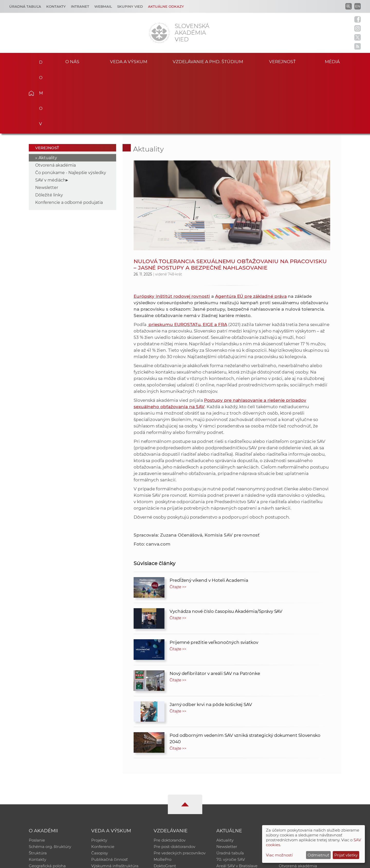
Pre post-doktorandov (174, 783)
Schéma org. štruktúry (50, 783)
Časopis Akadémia (297, 797)
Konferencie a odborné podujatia (69, 139)
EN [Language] (358, 6)
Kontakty (56, 6)
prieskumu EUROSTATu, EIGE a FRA (187, 261)
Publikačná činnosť (109, 797)
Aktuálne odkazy (166, 6)
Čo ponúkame (230, 810)
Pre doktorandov (170, 777)
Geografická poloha (47, 803)
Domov (39, 61)
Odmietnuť (318, 855)
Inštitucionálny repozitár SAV (306, 777)
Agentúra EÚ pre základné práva (251, 233)
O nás (72, 61)
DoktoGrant (165, 803)
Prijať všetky (346, 855)
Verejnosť (282, 61)
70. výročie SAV (231, 797)
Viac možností (279, 855)
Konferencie (103, 783)
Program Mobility (170, 810)
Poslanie (37, 777)
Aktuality (48, 94)
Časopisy (100, 790)
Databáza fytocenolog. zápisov (308, 790)
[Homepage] (159, 33)
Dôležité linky (49, 131)
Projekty (99, 777)
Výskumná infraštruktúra (115, 803)
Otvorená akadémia (55, 102)
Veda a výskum (129, 61)
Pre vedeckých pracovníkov (180, 790)
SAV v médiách (50, 116)
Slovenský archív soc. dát (302, 783)
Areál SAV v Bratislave (237, 803)
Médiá (334, 61)
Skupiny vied (130, 6)
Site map (261, 862)
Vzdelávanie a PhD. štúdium (208, 61)
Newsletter (47, 124)
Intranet (80, 6)
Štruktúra (38, 790)
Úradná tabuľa (230, 790)
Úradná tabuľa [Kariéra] (25, 6)
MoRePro (163, 797)
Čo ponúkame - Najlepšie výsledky (71, 109)
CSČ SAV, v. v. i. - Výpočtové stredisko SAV (105, 862)
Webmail (103, 6)
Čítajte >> (178, 523)
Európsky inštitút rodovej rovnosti (172, 233)
